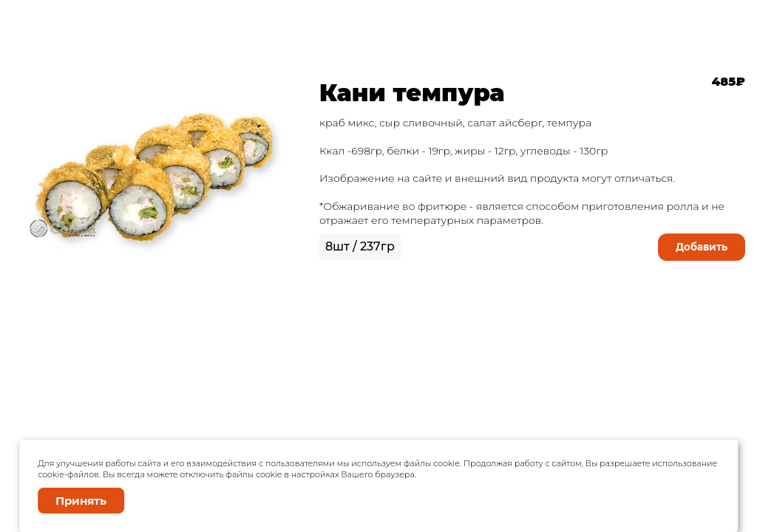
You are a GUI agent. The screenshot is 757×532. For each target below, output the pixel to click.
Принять (81, 501)
